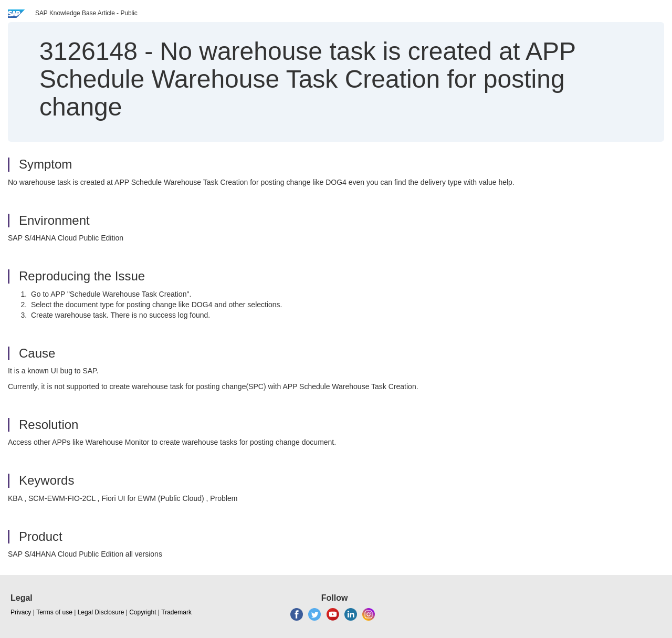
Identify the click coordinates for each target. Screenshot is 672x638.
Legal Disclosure (101, 612)
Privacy (21, 612)
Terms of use (54, 612)
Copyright (143, 612)
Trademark (176, 612)
